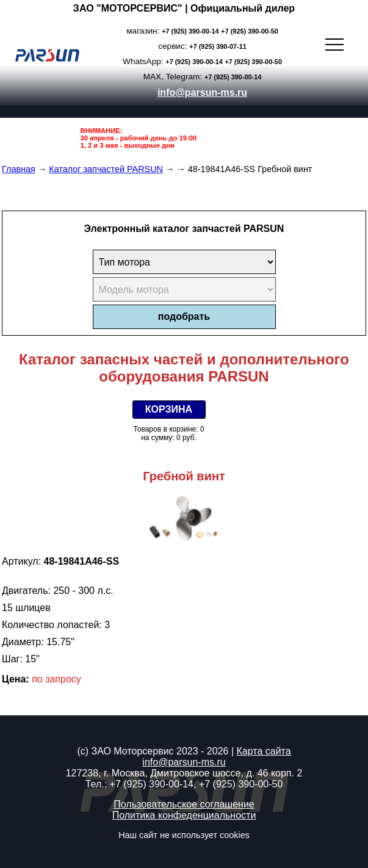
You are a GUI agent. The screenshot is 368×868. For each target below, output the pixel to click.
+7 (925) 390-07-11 (218, 46)
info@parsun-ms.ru (202, 92)
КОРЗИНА (169, 409)
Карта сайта (263, 751)
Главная (19, 169)
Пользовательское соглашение (184, 804)
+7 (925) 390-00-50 (249, 31)
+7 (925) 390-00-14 (190, 31)
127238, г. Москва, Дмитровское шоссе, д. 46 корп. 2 (184, 773)
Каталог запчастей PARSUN (106, 169)
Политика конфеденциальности (184, 815)
